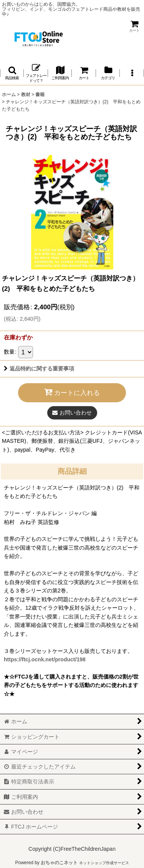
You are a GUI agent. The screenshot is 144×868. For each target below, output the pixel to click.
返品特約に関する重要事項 (39, 369)
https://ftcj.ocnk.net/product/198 (45, 659)
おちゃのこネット (59, 863)
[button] (12, 73)
